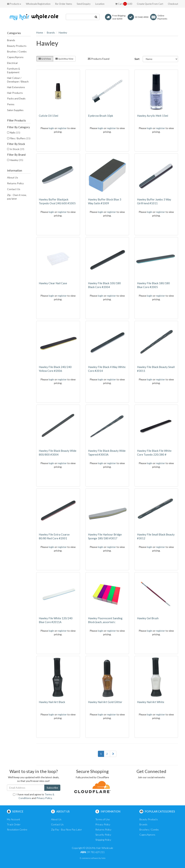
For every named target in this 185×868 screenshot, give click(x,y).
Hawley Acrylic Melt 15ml (153, 116)
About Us (13, 177)
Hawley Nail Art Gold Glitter (105, 702)
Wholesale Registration (38, 4)
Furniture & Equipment (14, 70)
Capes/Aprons (15, 57)
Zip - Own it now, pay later (17, 197)
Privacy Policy (44, 798)
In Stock (17, 149)
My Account (13, 819)
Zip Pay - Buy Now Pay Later (67, 829)
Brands (11, 40)
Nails (15, 132)
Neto (103, 858)
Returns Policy (15, 183)
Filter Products (16, 120)
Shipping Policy (103, 840)
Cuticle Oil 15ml (48, 116)
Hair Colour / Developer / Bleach (18, 80)
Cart (124, 4)
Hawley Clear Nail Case (53, 283)
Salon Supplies (15, 110)
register (62, 128)
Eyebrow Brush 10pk (101, 116)
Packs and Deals (16, 98)
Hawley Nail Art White (151, 702)
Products (14, 4)
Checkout (173, 4)
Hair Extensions (16, 87)
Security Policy (103, 835)
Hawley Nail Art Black (52, 702)
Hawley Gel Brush (148, 618)
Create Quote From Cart (150, 4)
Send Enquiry (84, 4)
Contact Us (14, 189)
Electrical (12, 63)
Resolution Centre (17, 829)
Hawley (16, 160)
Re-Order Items (64, 4)
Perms (11, 104)
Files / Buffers (20, 138)
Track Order (14, 824)
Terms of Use (103, 819)
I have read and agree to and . (34, 796)
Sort (137, 59)
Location (100, 4)
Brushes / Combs (17, 51)
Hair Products (15, 93)
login (51, 128)
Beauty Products (17, 46)
